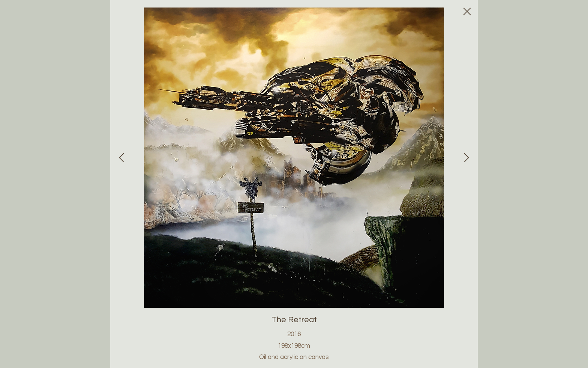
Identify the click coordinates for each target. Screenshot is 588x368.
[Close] (121, 158)
